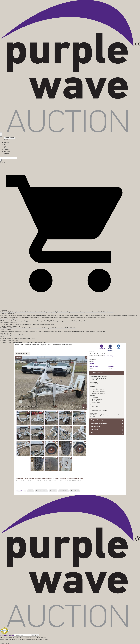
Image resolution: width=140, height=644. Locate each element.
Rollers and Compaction (43, 317)
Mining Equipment (127, 315)
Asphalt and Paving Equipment (15, 315)
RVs (66, 328)
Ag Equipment (4, 310)
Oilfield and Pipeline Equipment (15, 317)
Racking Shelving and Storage (36, 324)
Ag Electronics (4, 312)
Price (94, 366)
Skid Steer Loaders (73, 317)
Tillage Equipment (108, 312)
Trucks (44, 342)
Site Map (43, 638)
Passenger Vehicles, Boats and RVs (10, 326)
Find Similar (94, 430)
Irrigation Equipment (56, 312)
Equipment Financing (97, 420)
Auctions (6, 142)
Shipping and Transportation (99, 423)
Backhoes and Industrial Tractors (45, 315)
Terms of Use (16, 638)
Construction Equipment (7, 314)
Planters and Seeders (97, 312)
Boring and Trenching (61, 315)
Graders (120, 315)
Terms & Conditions (5, 638)
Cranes (92, 315)
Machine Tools (4, 335)
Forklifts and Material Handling (9, 323)
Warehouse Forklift (49, 324)
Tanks (83, 331)
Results (6, 148)
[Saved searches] (1, 134)
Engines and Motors (13, 331)
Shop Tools (11, 335)
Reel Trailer (53, 491)
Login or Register (9, 138)
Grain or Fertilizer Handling (28, 312)
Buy (5, 144)
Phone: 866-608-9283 (21, 639)
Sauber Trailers (63, 491)
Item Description (96, 426)
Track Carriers (93, 317)
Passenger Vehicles (49, 328)
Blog (38, 638)
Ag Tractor (11, 312)
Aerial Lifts (3, 315)
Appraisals (7, 151)
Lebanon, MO (93, 360)
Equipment (7, 150)
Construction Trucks (11, 342)
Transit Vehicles (72, 328)
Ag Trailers (3, 338)
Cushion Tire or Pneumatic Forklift (10, 324)
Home (17, 345)
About (6, 155)
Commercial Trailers (41, 491)
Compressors (4, 331)
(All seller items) (109, 356)
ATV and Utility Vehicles (11, 328)
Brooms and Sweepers (73, 315)
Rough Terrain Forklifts (56, 317)
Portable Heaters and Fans (60, 331)
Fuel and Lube (23, 331)
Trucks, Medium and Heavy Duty (9, 340)
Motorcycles (40, 328)
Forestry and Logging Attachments (27, 321)
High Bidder (111, 366)
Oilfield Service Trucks (23, 342)
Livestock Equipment (67, 312)
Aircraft (2, 328)
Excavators (115, 315)
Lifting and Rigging (47, 331)
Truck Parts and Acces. (36, 342)
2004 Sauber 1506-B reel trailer (62, 345)
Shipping (6, 153)
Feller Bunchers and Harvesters (9, 321)
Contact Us (7, 140)
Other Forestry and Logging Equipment (61, 321)
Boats (35, 328)
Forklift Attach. (23, 324)
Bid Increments (95, 433)
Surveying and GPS (83, 317)
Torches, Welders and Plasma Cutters (95, 331)
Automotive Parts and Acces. (26, 328)
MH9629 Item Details (97, 373)
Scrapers (65, 317)
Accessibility (33, 638)
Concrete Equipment (85, 315)
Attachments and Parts (30, 315)
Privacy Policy (24, 638)
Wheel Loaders (101, 317)
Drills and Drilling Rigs (106, 315)
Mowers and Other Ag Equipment (82, 312)
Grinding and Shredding (44, 321)
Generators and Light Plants (34, 331)
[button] (70, 303)
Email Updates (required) (7, 635)
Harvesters (38, 312)
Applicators (17, 312)
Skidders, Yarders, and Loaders (80, 321)
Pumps (79, 331)
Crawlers (97, 315)
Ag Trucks (3, 342)
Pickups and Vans (60, 328)
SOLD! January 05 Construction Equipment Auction (36, 345)
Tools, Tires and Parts (6, 333)
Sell (5, 146)
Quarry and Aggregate (30, 317)
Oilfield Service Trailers (24, 338)
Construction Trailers (12, 338)
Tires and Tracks (19, 335)
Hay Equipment (46, 312)
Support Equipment (5, 330)
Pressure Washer (72, 331)
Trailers (2, 337)
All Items (2, 162)
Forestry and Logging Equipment (9, 319)
